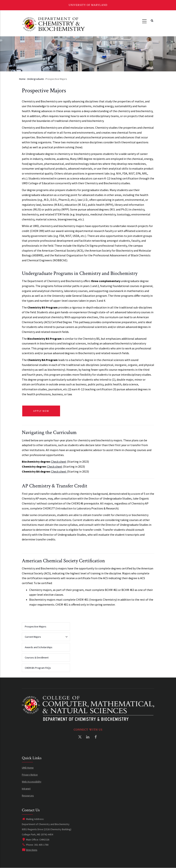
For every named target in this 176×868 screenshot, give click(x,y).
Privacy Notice (30, 775)
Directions (30, 850)
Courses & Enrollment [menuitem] (37, 658)
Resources (28, 796)
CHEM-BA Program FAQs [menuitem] (38, 668)
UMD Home (28, 768)
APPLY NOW (41, 411)
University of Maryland (88, 5)
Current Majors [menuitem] (45, 638)
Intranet (26, 789)
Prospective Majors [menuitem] (36, 627)
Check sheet (59, 462)
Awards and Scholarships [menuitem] (39, 647)
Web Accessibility (32, 782)
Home (22, 79)
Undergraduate (36, 79)
